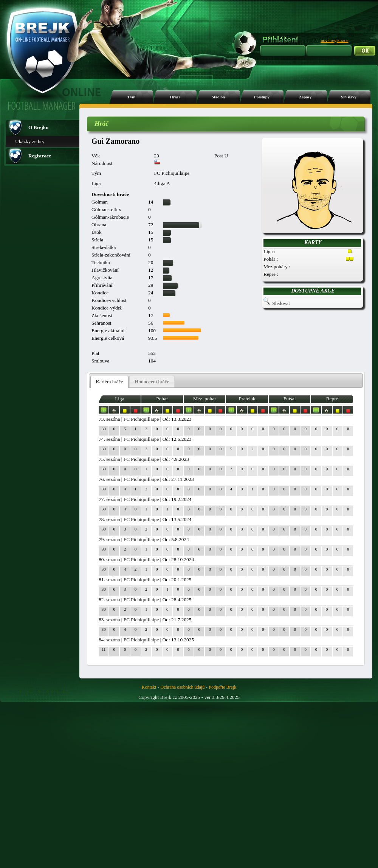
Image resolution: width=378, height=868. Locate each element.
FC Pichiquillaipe (141, 419)
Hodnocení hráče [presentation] (152, 382)
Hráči (175, 97)
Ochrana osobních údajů (183, 687)
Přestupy (262, 97)
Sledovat (281, 303)
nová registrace (335, 40)
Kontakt (149, 687)
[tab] (109, 382)
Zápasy (305, 97)
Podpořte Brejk (222, 687)
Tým (131, 97)
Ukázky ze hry (30, 141)
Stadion (218, 97)
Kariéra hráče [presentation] (109, 382)
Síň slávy (349, 97)
